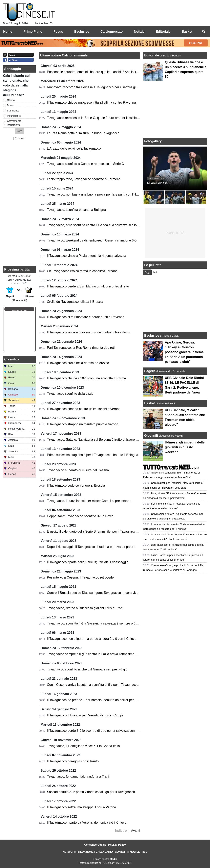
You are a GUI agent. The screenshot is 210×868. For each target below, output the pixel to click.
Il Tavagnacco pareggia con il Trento (73, 761)
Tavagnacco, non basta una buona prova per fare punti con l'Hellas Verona (100, 194)
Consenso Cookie (95, 845)
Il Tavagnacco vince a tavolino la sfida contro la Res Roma (89, 332)
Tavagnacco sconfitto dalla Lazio (70, 394)
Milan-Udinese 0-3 (160, 183)
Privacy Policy (117, 845)
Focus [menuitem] (58, 32)
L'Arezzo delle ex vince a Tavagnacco (74, 148)
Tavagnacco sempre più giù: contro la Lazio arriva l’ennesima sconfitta (97, 654)
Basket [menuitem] (187, 32)
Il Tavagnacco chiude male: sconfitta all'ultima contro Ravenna (91, 103)
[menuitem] (204, 32)
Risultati (19, 138)
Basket (149, 403)
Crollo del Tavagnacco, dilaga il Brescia (75, 302)
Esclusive (152, 336)
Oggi (147, 272)
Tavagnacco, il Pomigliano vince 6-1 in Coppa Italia (83, 746)
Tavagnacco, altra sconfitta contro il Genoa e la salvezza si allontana (96, 225)
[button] (19, 131)
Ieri (155, 272)
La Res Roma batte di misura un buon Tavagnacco (83, 133)
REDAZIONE (86, 852)
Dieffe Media (109, 859)
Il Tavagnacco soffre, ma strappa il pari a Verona (82, 807)
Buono (11, 105)
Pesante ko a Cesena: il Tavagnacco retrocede (80, 577)
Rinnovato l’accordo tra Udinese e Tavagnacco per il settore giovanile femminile (104, 87)
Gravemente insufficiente (14, 123)
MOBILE (135, 852)
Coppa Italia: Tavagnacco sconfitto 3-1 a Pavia (80, 516)
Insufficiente (14, 116)
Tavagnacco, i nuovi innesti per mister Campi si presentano (89, 501)
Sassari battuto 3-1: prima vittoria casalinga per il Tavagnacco (91, 792)
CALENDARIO (104, 852)
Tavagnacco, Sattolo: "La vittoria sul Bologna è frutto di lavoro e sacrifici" (99, 440)
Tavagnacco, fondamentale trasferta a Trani (78, 777)
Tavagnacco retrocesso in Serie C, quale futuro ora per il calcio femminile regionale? (107, 118)
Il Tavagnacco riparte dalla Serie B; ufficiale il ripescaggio (88, 562)
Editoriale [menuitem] (163, 32)
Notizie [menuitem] (139, 32)
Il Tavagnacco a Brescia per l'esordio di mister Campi (85, 715)
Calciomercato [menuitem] (111, 32)
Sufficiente (13, 111)
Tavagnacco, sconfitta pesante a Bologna (76, 210)
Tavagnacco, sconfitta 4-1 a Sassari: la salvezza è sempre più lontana (97, 623)
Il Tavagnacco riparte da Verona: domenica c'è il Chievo (87, 823)
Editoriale (152, 55)
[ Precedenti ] (19, 300)
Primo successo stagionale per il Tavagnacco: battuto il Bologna (93, 455)
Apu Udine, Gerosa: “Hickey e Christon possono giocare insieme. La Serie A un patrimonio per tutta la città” (185, 352)
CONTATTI (121, 852)
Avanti (135, 831)
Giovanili (151, 436)
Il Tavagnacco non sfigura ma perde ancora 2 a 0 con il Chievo (92, 639)
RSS (145, 852)
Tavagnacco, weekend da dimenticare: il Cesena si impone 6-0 (92, 240)
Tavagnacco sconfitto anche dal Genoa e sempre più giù (87, 669)
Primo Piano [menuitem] (33, 32)
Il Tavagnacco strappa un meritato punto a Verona (83, 424)
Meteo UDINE (20, 311)
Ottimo (11, 100)
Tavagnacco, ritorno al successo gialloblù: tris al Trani (85, 608)
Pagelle (150, 371)
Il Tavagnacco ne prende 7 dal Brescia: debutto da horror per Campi (96, 700)
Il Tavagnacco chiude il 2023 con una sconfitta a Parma (87, 378)
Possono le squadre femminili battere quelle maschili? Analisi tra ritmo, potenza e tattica (110, 72)
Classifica (12, 359)
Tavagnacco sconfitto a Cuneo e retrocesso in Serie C (85, 164)
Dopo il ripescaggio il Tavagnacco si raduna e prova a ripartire (91, 547)
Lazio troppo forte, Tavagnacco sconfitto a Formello (84, 179)
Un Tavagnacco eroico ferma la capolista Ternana (82, 271)
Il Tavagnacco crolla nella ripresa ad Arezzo (78, 363)
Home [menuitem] (8, 32)
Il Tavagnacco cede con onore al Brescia (76, 486)
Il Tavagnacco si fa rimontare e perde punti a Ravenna (86, 317)
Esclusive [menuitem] (82, 32)
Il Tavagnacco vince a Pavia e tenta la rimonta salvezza (87, 256)
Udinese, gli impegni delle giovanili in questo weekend (185, 447)
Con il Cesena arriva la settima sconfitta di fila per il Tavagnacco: (93, 685)
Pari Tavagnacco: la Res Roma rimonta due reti (81, 348)
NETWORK (69, 852)
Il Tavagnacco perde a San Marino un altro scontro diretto (88, 286)
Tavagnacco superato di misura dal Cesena (78, 470)
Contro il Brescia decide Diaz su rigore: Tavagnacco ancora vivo (93, 593)
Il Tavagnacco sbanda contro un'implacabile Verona (84, 409)
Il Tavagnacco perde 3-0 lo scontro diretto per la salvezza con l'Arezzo (97, 731)
